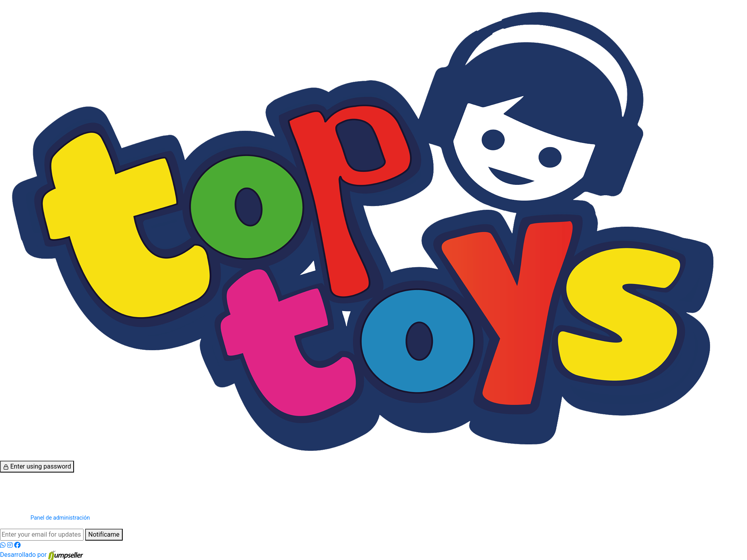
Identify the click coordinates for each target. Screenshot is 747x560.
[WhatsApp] (4, 545)
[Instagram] (11, 545)
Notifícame (104, 534)
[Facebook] (17, 545)
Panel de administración (60, 518)
